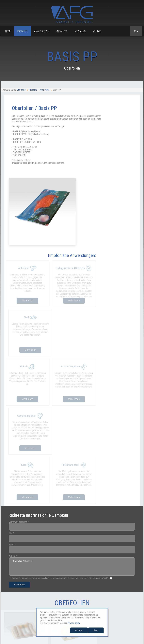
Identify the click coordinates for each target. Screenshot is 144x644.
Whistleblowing (132, 609)
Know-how (62, 31)
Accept (79, 630)
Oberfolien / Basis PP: (72, 405)
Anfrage (17, 394)
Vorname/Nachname (23, 360)
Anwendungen (42, 31)
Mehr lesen (27, 235)
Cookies (117, 609)
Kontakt (98, 31)
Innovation (81, 31)
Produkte (23, 31)
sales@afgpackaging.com (11, 622)
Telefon (16, 383)
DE (136, 31)
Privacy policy (74, 623)
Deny (96, 630)
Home (9, 31)
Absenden (23, 423)
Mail (15, 372)
